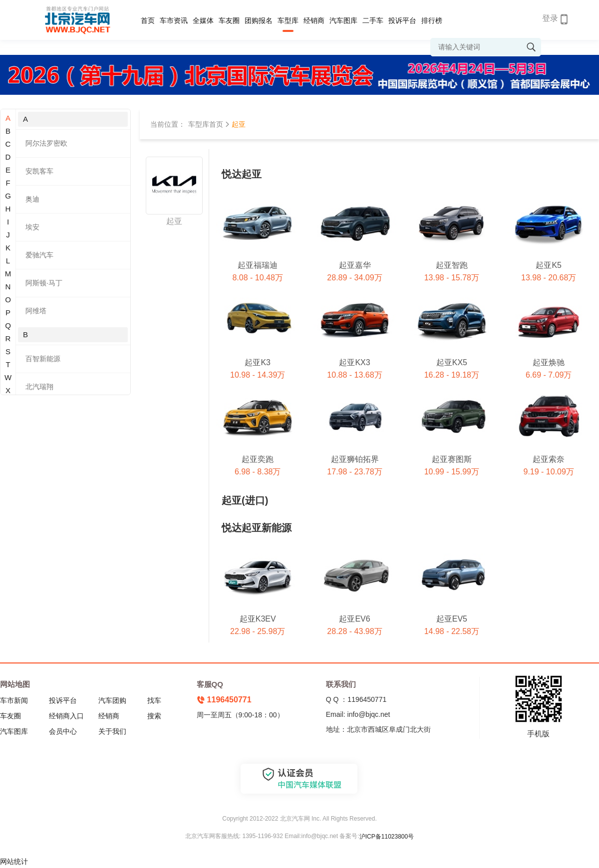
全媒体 (203, 20)
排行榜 (432, 20)
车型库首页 (206, 124)
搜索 (154, 716)
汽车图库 (343, 20)
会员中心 (63, 731)
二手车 (373, 20)
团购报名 (259, 20)
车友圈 (229, 20)
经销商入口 (66, 716)
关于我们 (112, 731)
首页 (148, 20)
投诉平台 (402, 20)
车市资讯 (174, 20)
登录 (550, 18)
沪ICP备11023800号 (387, 837)
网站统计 (14, 862)
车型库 (288, 20)
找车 (154, 700)
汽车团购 (112, 700)
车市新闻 (14, 700)
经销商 (314, 20)
